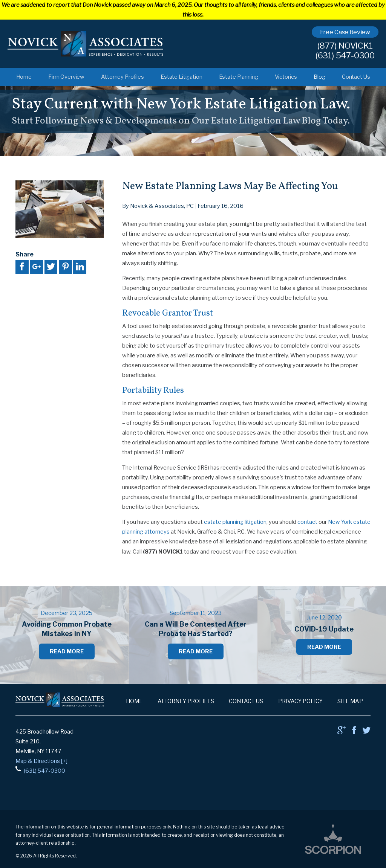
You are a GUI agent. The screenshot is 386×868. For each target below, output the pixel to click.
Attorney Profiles (123, 77)
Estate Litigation (182, 77)
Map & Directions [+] (41, 761)
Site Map (350, 701)
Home (24, 77)
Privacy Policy (300, 701)
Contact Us (356, 77)
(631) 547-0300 (345, 56)
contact (307, 522)
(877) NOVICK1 (345, 46)
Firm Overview (66, 77)
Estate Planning (239, 77)
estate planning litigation (235, 522)
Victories (286, 77)
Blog (319, 77)
